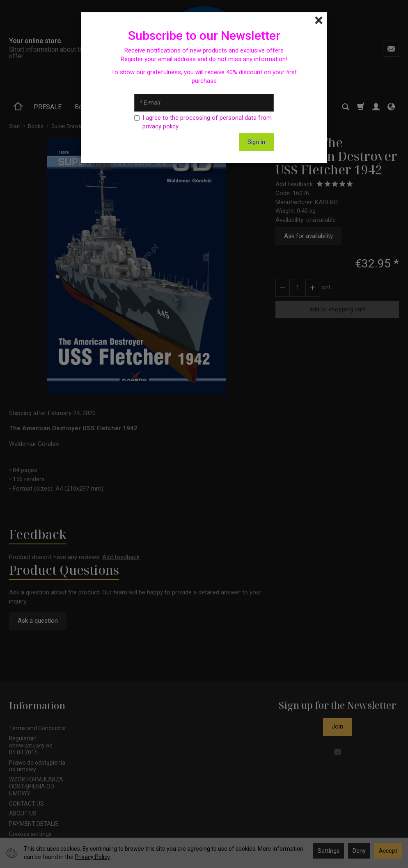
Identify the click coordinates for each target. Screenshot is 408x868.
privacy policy (160, 126)
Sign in (256, 142)
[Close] (319, 21)
